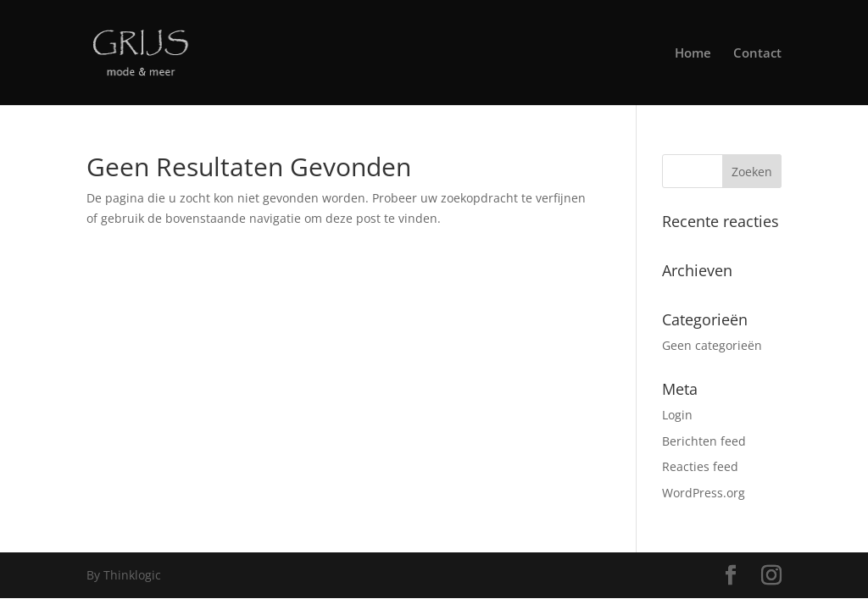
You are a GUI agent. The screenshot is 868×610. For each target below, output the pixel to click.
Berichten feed (704, 441)
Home (693, 54)
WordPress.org (704, 493)
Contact (757, 54)
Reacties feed (700, 466)
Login (677, 415)
